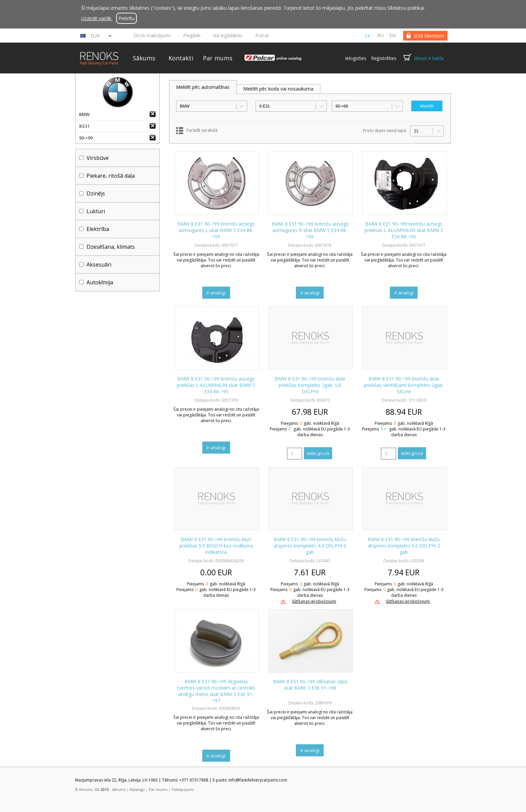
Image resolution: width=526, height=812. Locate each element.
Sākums (144, 58)
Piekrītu (126, 18)
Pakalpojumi (183, 789)
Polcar (262, 35)
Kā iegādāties (228, 35)
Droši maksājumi (152, 35)
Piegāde (192, 35)
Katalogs (137, 789)
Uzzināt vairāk (97, 18)
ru (381, 35)
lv (367, 35)
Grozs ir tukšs (429, 58)
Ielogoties (356, 58)
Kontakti (181, 58)
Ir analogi (216, 293)
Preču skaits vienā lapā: (385, 131)
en (393, 35)
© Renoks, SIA (87, 789)
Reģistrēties (384, 58)
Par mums (218, 58)
